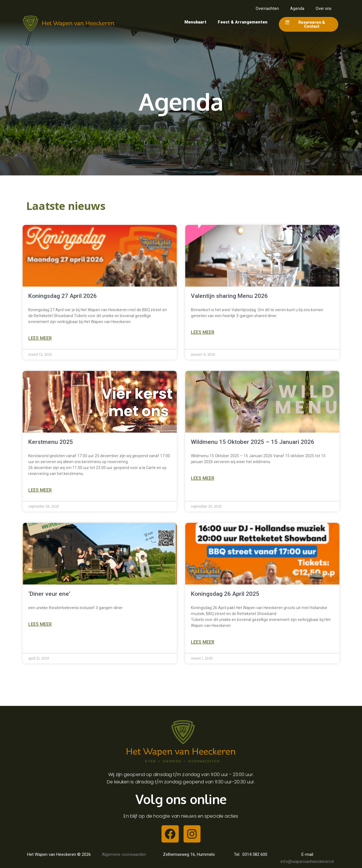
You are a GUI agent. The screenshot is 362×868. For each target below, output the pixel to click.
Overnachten (267, 8)
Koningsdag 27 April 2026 (63, 296)
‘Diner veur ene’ (49, 594)
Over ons (324, 8)
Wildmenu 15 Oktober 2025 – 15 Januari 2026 (253, 442)
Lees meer (40, 338)
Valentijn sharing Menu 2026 (229, 296)
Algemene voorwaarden (124, 854)
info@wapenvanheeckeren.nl (308, 861)
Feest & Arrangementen (243, 22)
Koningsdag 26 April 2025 (225, 594)
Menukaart (195, 22)
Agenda (297, 8)
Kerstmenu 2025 (51, 442)
